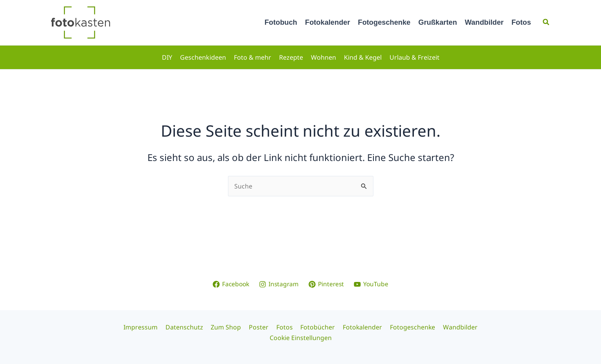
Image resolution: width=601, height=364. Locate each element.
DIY (167, 57)
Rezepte (291, 57)
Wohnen (323, 57)
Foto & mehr (253, 57)
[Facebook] (230, 284)
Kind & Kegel (363, 57)
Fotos (521, 22)
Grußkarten (437, 22)
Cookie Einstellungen (300, 338)
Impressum (146, 327)
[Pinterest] (327, 284)
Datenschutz (188, 327)
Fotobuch (281, 22)
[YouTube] (373, 284)
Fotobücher (316, 327)
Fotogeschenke (384, 22)
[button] (546, 22)
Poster (260, 327)
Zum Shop (229, 327)
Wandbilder (484, 22)
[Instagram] (279, 284)
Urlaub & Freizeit (414, 57)
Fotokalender (328, 22)
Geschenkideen (203, 57)
